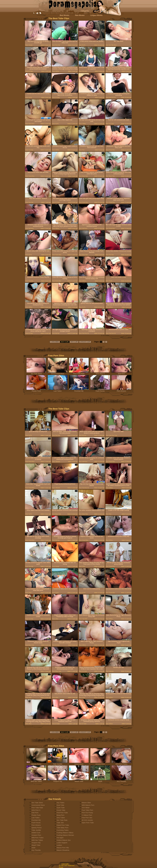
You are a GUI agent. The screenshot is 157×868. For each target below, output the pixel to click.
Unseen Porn (100, 763)
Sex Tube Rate (62, 820)
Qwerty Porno (36, 763)
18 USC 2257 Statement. (67, 866)
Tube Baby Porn (62, 828)
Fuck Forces (100, 390)
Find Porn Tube (62, 813)
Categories (85, 11)
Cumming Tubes (63, 830)
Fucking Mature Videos (65, 833)
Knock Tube (61, 810)
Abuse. (61, 867)
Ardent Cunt (79, 763)
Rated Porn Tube (63, 825)
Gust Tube (60, 805)
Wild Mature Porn (88, 805)
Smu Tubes (61, 818)
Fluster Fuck (36, 390)
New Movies (80, 15)
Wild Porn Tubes (121, 763)
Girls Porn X (100, 373)
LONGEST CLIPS (85, 342)
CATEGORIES (55, 342)
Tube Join (60, 823)
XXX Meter (86, 808)
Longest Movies (96, 15)
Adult (100, 781)
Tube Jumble (58, 763)
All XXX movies (87, 820)
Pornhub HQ (79, 390)
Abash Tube (79, 781)
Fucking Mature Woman (65, 835)
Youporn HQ (58, 781)
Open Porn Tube (88, 823)
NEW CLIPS (74, 342)
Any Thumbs (121, 781)
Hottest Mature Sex (64, 840)
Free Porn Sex (87, 818)
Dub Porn (121, 373)
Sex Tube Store (36, 373)
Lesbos (59, 845)
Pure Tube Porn (87, 810)
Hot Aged (60, 838)
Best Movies (64, 15)
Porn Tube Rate (79, 373)
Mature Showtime (63, 850)
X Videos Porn (87, 815)
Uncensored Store (58, 373)
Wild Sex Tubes (36, 781)
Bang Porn (60, 815)
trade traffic (65, 864)
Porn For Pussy (87, 813)
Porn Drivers (121, 390)
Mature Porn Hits (63, 848)
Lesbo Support (62, 843)
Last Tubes (58, 390)
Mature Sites (86, 803)
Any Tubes (60, 803)
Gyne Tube (61, 808)
